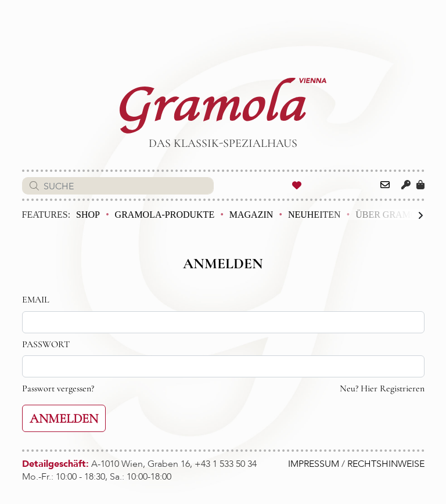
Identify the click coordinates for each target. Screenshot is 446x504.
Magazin (251, 215)
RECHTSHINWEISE (386, 464)
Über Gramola (393, 215)
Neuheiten (314, 215)
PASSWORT (46, 344)
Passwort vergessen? (58, 388)
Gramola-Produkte (165, 215)
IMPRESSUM (314, 464)
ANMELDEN (64, 418)
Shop (88, 215)
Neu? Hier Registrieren (382, 388)
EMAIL (36, 300)
